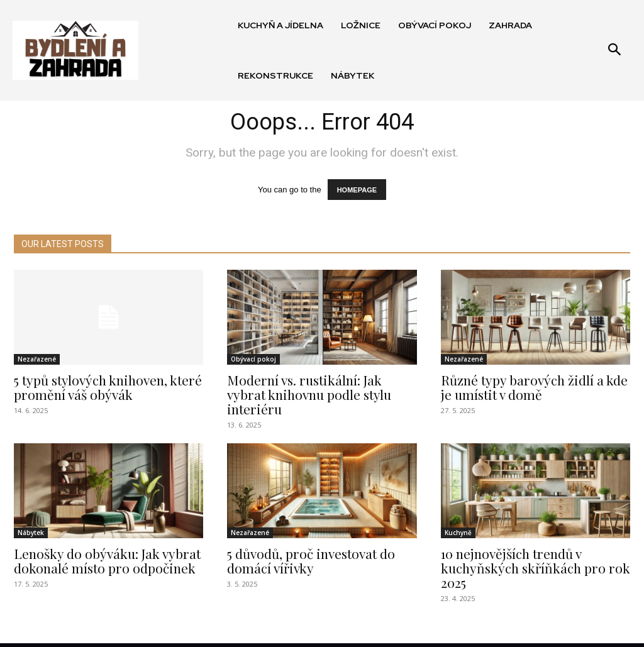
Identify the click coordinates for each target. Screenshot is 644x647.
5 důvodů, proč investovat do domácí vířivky (305, 544)
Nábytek (31, 517)
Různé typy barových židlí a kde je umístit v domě (534, 387)
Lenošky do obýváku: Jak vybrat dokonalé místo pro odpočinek (101, 544)
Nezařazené (37, 360)
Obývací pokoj (253, 360)
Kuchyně (458, 517)
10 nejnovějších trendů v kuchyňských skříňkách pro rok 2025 (529, 550)
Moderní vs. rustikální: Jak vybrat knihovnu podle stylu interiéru (319, 387)
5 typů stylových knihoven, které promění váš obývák (103, 387)
